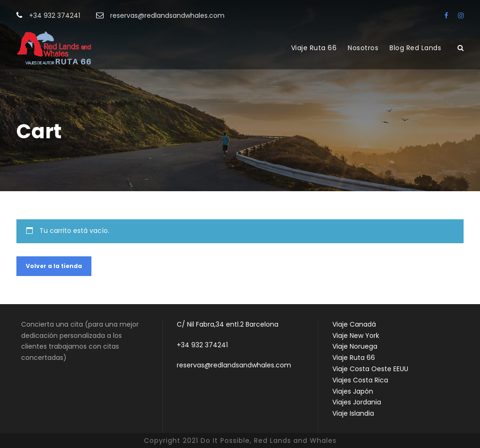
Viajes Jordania (357, 402)
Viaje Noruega (355, 346)
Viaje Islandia (353, 413)
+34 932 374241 (202, 345)
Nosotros (363, 48)
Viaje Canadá (354, 324)
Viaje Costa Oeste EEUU (370, 369)
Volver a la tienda (54, 266)
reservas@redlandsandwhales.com (234, 365)
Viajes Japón (353, 391)
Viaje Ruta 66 (314, 48)
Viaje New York (356, 336)
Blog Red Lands (415, 48)
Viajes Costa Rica (360, 380)
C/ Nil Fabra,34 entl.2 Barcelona (228, 324)
